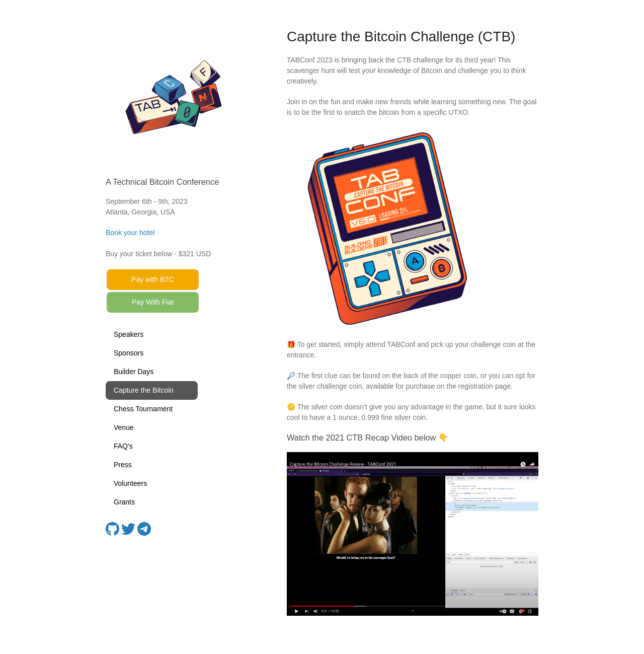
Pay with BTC (153, 279)
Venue (124, 427)
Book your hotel (130, 233)
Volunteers (130, 483)
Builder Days (134, 372)
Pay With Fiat (153, 302)
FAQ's (123, 446)
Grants (124, 502)
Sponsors (129, 353)
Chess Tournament (143, 409)
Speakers (129, 334)
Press (123, 465)
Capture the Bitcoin (144, 390)
